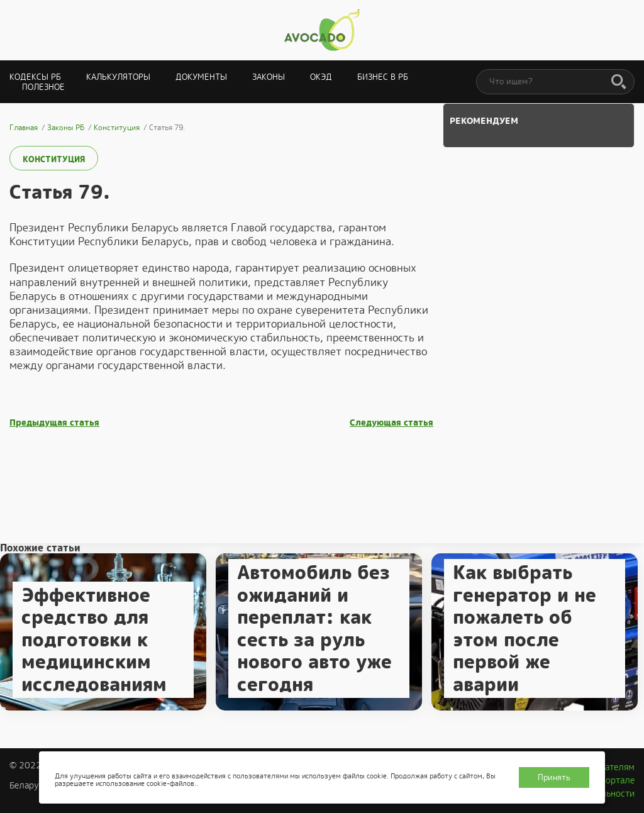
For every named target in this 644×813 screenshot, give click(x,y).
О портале (613, 780)
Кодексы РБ (35, 77)
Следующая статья (391, 423)
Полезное (43, 87)
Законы (269, 77)
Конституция (54, 159)
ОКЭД (321, 77)
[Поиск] (619, 82)
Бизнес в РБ (383, 77)
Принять (554, 777)
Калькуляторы (118, 77)
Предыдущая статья (54, 423)
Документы (201, 77)
